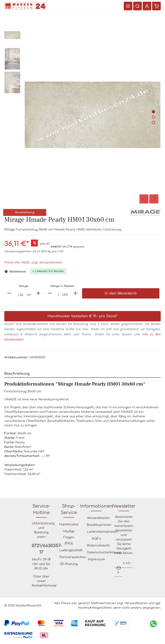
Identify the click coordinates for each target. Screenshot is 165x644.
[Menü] (128, 6)
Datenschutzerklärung (104, 552)
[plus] (38, 293)
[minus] (9, 293)
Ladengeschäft (71, 550)
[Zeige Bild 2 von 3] (154, 117)
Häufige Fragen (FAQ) (69, 537)
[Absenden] (118, 572)
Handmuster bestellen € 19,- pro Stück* (82, 316)
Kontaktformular (44, 586)
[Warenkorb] (156, 6)
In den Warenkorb (121, 293)
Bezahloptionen (99, 525)
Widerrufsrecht (98, 546)
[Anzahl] (21, 295)
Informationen (96, 506)
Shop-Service (69, 509)
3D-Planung (69, 564)
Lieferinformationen (102, 532)
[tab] (82, 374)
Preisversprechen (73, 557)
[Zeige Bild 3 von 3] (154, 122)
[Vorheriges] (144, 199)
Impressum (96, 559)
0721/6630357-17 (41, 549)
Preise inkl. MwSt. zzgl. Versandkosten (33, 262)
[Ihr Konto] (147, 6)
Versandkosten (98, 518)
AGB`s (96, 539)
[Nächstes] (154, 199)
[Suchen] (137, 6)
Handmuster (69, 524)
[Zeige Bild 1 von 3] (154, 112)
